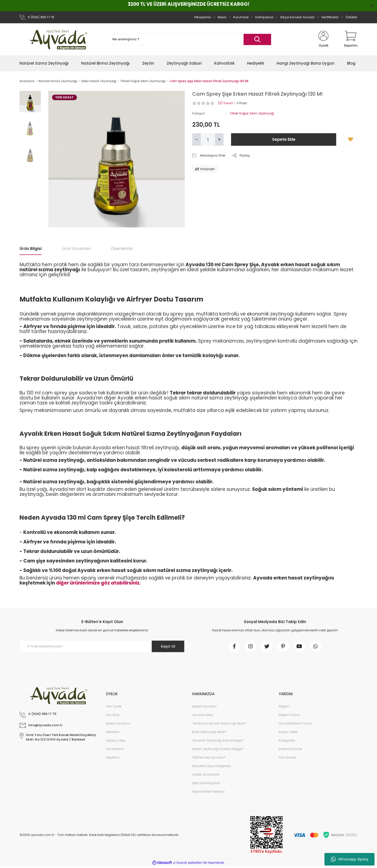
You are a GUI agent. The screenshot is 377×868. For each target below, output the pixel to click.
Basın (222, 17)
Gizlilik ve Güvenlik (206, 774)
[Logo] (59, 39)
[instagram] (251, 646)
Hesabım (113, 732)
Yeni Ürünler (287, 757)
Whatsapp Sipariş (350, 859)
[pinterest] (283, 646)
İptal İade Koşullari (206, 783)
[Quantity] (208, 139)
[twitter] (267, 646)
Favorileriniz (115, 749)
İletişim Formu (289, 715)
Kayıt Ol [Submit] (168, 646)
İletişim (284, 706)
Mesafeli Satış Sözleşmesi (212, 766)
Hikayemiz (203, 17)
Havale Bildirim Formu (295, 723)
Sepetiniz (113, 757)
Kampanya (264, 17)
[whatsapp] (316, 646)
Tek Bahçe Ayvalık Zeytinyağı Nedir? (219, 723)
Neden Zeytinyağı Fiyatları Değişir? (218, 749)
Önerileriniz (122, 249)
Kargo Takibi (288, 732)
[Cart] (351, 39)
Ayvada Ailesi (203, 715)
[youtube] (299, 646)
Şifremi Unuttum (118, 723)
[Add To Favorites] (351, 139)
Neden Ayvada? (205, 706)
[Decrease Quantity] (197, 139)
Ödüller (351, 17)
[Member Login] (323, 39)
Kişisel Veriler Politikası (209, 791)
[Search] (188, 39)
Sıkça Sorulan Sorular (297, 17)
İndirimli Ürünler (290, 749)
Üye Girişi (113, 715)
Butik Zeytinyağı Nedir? (209, 732)
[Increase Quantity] (219, 139)
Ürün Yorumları (76, 249)
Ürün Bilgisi (31, 249)
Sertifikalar (330, 17)
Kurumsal (241, 17)
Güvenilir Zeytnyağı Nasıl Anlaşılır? (218, 740)
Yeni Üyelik (114, 706)
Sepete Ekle (284, 139)
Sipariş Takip (116, 740)
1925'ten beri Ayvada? (209, 757)
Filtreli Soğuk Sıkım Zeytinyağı (252, 113)
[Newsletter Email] (102, 646)
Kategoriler (287, 740)
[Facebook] (234, 646)
